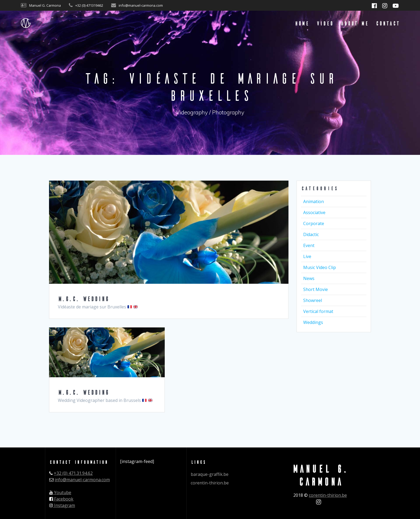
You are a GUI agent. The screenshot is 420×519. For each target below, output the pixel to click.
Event (309, 245)
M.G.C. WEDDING (83, 299)
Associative (314, 212)
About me (354, 23)
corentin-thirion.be (210, 483)
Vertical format (318, 311)
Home (302, 23)
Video (325, 23)
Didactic (311, 234)
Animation (314, 201)
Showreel (313, 300)
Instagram (62, 505)
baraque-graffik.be (210, 474)
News (309, 278)
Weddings (313, 322)
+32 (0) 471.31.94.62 (73, 473)
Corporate (314, 223)
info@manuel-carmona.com (82, 480)
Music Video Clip (320, 267)
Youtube (60, 492)
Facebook (61, 499)
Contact (387, 23)
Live (307, 256)
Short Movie (316, 289)
